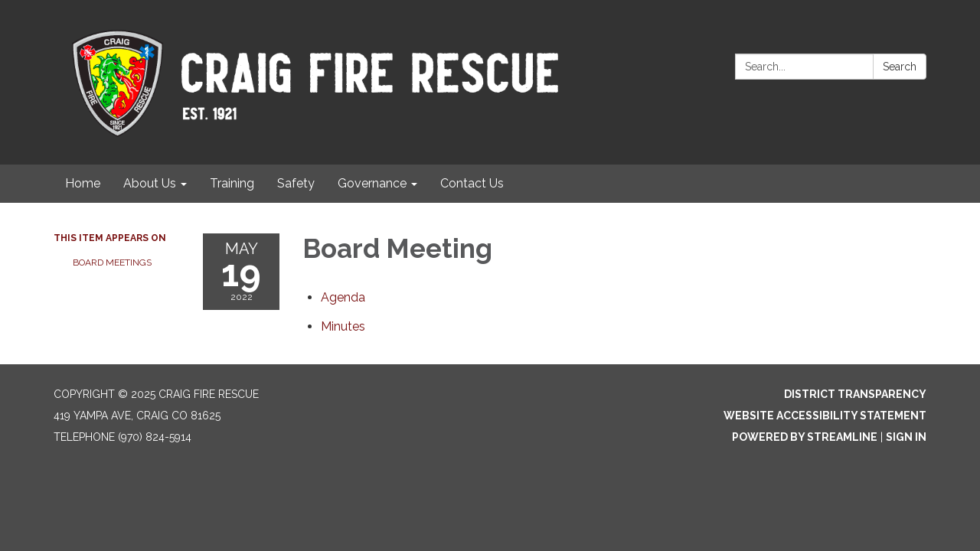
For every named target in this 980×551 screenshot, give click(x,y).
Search (900, 67)
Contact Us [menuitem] (472, 183)
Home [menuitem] (83, 183)
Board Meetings (112, 262)
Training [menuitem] (232, 183)
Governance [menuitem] (372, 183)
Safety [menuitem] (296, 183)
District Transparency (855, 394)
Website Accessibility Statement (825, 416)
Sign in (906, 437)
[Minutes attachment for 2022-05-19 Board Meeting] (343, 326)
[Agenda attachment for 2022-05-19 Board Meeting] (343, 297)
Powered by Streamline (805, 437)
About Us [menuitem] (150, 183)
